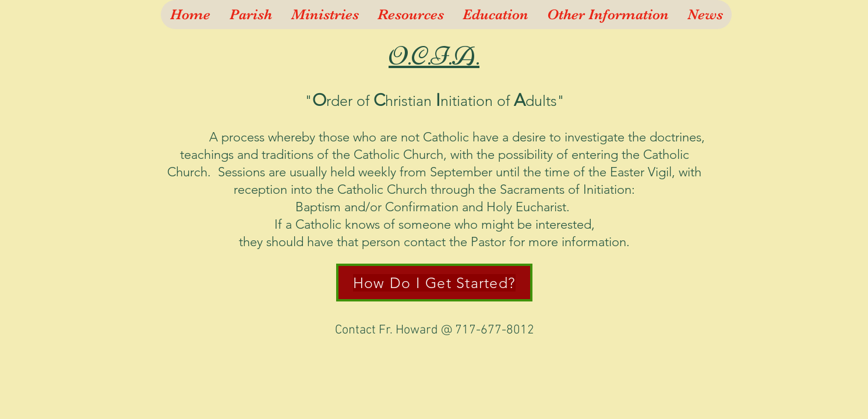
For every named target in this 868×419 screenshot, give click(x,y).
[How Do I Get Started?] (434, 283)
